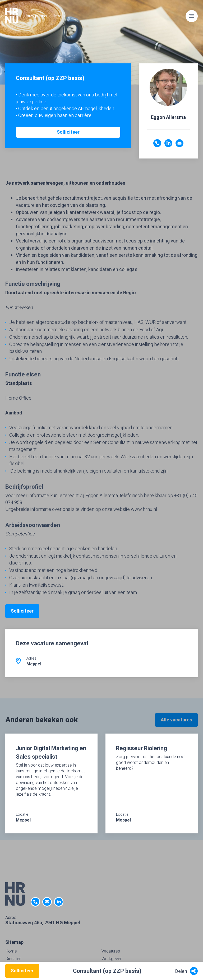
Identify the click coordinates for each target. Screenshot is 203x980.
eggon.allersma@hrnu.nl (179, 143)
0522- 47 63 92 (35, 902)
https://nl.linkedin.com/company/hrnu (59, 902)
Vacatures (111, 951)
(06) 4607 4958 (157, 143)
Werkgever (112, 959)
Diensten (13, 959)
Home (11, 951)
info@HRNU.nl (47, 902)
